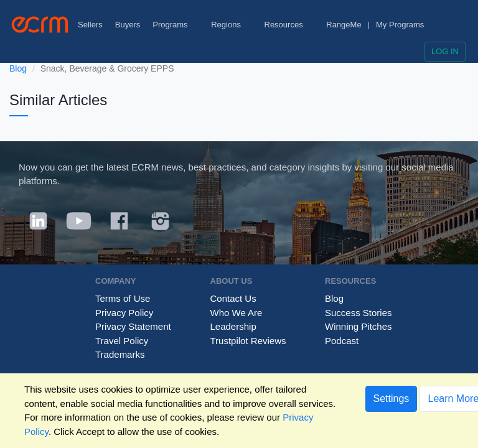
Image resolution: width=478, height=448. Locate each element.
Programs (176, 25)
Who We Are (237, 313)
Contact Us (233, 298)
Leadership (233, 326)
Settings (391, 399)
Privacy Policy (124, 313)
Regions (231, 25)
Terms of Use (123, 298)
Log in (445, 51)
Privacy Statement (133, 326)
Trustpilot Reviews (248, 341)
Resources (289, 25)
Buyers (128, 25)
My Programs (400, 25)
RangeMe (344, 25)
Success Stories (358, 313)
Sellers (90, 25)
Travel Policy (122, 341)
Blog (18, 68)
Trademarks (120, 354)
